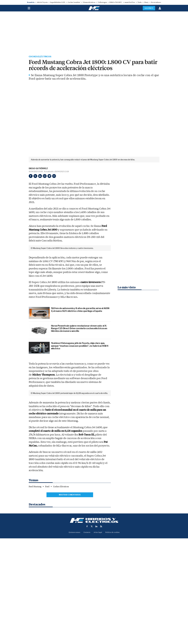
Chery (146, 2)
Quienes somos (73, 625)
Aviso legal (98, 625)
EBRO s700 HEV (116, 2)
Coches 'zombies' (74, 2)
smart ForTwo (130, 2)
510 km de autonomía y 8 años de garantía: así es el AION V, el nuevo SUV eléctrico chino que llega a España (80, 356)
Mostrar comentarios (70, 588)
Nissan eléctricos (89, 2)
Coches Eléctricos (41, 57)
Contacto (87, 625)
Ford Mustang (35, 579)
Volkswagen (102, 2)
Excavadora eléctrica (159, 2)
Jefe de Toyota (42, 2)
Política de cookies (113, 625)
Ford (47, 579)
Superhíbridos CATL (58, 2)
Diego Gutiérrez (38, 169)
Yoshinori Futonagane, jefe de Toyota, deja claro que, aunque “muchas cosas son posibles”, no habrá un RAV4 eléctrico (80, 392)
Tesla (140, 2)
